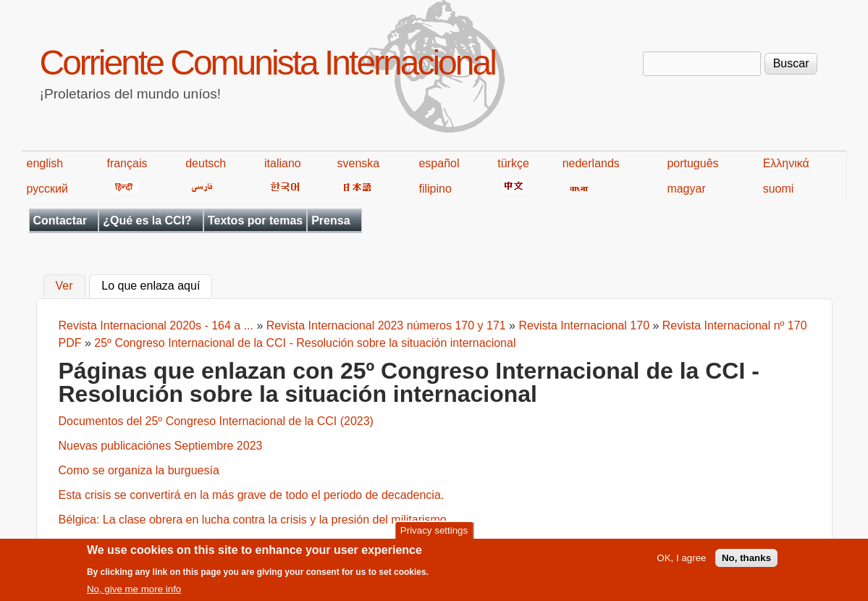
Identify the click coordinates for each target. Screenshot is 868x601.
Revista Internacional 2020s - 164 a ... (156, 325)
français (127, 163)
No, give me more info (134, 593)
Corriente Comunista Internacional (267, 63)
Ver (64, 286)
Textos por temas (255, 220)
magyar (686, 189)
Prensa (330, 220)
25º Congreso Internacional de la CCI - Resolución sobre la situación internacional (305, 343)
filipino (435, 189)
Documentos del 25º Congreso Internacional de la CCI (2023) (216, 421)
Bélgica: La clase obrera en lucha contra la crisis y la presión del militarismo (253, 520)
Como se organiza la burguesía (139, 470)
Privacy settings (434, 534)
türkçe (513, 163)
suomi (779, 189)
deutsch (206, 163)
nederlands (591, 163)
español (439, 163)
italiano (283, 163)
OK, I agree (681, 562)
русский (47, 189)
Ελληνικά (786, 163)
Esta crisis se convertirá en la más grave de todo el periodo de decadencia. (252, 495)
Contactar (60, 220)
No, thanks (746, 562)
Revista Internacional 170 (585, 325)
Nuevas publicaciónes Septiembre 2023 (161, 446)
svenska (359, 163)
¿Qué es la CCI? (147, 220)
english (45, 163)
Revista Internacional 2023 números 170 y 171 (386, 325)
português (692, 163)
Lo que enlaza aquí (157, 285)
